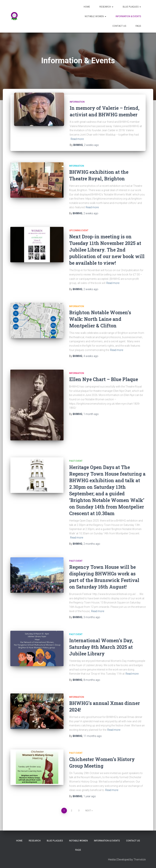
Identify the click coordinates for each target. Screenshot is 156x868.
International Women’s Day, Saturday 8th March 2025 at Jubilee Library (101, 647)
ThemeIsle (140, 860)
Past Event (76, 461)
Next (88, 811)
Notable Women (95, 16)
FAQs (138, 26)
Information (77, 102)
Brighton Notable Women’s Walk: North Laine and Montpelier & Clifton (100, 319)
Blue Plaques (132, 7)
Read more (77, 139)
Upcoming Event (79, 230)
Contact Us (119, 26)
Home (87, 7)
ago (91, 145)
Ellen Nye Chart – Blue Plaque (104, 379)
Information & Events (128, 16)
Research (106, 7)
